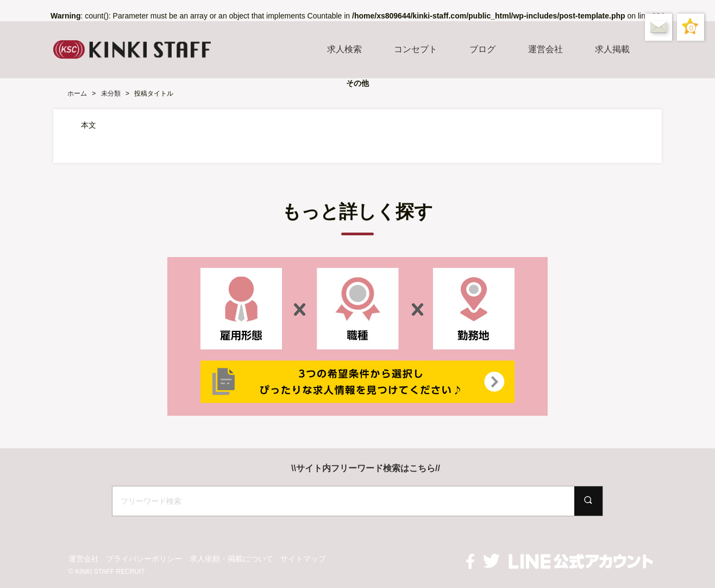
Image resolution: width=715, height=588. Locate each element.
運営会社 (545, 49)
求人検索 (344, 49)
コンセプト (416, 49)
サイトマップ (303, 559)
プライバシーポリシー (144, 559)
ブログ (482, 49)
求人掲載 (612, 49)
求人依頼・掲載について (231, 559)
